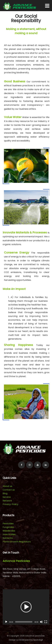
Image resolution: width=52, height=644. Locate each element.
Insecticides (9, 534)
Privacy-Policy (10, 504)
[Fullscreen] (46, 622)
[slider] (24, 622)
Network (7, 501)
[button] (26, 607)
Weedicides (9, 531)
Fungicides (8, 527)
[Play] (6, 622)
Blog (5, 493)
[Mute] (41, 622)
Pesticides (8, 524)
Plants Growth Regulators (17, 542)
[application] (26, 607)
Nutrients (8, 538)
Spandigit (38, 640)
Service (7, 497)
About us (7, 486)
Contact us (9, 490)
